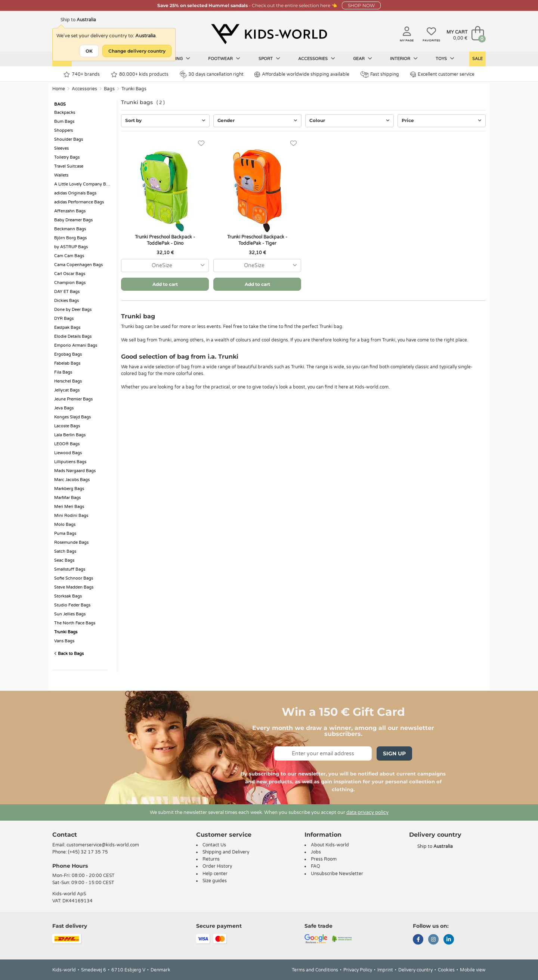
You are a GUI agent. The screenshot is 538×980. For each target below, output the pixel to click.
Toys (445, 59)
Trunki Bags (134, 89)
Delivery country (415, 970)
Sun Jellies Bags (70, 614)
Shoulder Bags (69, 139)
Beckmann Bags (70, 229)
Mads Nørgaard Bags (75, 471)
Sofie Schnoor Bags (74, 578)
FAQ (316, 866)
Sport (269, 59)
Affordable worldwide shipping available (302, 74)
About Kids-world (330, 845)
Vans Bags (64, 641)
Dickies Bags (67, 301)
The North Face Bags (75, 623)
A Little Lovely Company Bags (84, 184)
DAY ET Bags (67, 292)
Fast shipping (380, 74)
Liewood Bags (68, 453)
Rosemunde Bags (71, 542)
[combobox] (165, 266)
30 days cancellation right (212, 74)
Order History (217, 866)
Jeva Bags (64, 408)
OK (89, 51)
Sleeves (61, 148)
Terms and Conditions (315, 970)
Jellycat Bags (67, 390)
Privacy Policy (358, 970)
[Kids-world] (269, 34)
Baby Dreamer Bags (73, 220)
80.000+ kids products (140, 74)
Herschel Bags (68, 381)
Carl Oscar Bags (70, 274)
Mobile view (473, 970)
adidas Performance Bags (79, 202)
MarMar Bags (67, 498)
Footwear (224, 59)
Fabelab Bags (67, 363)
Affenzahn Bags (70, 211)
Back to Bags (69, 654)
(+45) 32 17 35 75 (88, 852)
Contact (65, 835)
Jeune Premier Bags (73, 399)
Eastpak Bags (67, 327)
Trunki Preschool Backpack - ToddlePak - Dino (165, 240)
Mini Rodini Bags (71, 516)
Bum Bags (64, 121)
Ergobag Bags (68, 354)
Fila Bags (63, 372)
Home (59, 89)
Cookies (446, 970)
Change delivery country (137, 51)
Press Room (324, 859)
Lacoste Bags (67, 426)
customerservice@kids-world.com (103, 845)
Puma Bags (65, 533)
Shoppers (64, 130)
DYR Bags (64, 319)
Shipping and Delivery (226, 852)
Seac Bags (64, 560)
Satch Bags (65, 551)
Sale (477, 59)
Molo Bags (65, 525)
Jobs (316, 852)
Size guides (215, 881)
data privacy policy (367, 812)
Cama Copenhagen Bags (78, 265)
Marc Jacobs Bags (72, 480)
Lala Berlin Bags (70, 435)
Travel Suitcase (69, 166)
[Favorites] (201, 143)
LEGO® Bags (67, 444)
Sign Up (394, 753)
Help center (215, 874)
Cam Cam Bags (69, 256)
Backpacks (65, 113)
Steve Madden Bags (74, 587)
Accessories (317, 59)
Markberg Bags (69, 489)
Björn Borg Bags (70, 238)
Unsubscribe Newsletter (337, 874)
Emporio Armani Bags (76, 345)
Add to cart (165, 284)
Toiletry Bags (67, 157)
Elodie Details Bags (73, 336)
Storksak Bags (68, 596)
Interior (404, 59)
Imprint (385, 970)
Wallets (61, 175)
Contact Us (214, 845)
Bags (109, 89)
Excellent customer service (442, 74)
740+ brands (82, 74)
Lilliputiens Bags (70, 462)
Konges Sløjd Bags (72, 417)
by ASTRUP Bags (71, 247)
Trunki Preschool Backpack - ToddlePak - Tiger (257, 240)
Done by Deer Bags (73, 310)
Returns (211, 859)
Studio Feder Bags (72, 605)
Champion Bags (70, 283)
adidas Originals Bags (75, 193)
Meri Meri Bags (69, 507)
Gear (363, 59)
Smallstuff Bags (70, 569)
